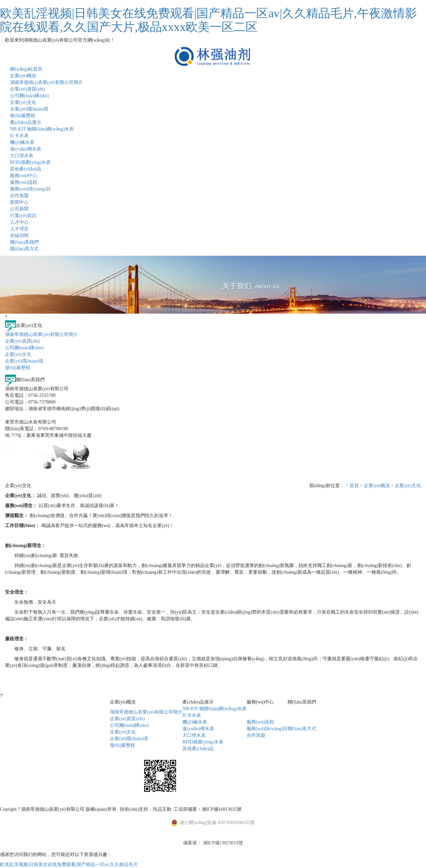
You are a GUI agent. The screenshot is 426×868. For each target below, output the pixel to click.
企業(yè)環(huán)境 (29, 109)
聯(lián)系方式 (24, 249)
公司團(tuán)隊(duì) (29, 96)
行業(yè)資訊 (23, 216)
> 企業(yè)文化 (406, 486)
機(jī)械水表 (22, 142)
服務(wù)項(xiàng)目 (30, 189)
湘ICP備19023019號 (223, 843)
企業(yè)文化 (23, 102)
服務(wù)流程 (24, 182)
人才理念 (19, 229)
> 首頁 (352, 486)
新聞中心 (19, 202)
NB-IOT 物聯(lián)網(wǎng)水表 (42, 129)
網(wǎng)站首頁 (26, 69)
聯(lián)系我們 (24, 242)
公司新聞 (19, 209)
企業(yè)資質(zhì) (27, 89)
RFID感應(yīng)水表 (30, 162)
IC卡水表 (19, 136)
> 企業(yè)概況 (375, 486)
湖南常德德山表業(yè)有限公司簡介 (46, 82)
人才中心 (19, 222)
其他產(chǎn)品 (26, 169)
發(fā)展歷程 (23, 116)
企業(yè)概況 (23, 76)
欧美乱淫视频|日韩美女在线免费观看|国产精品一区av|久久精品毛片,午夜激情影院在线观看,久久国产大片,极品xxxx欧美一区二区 (209, 20)
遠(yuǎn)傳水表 (26, 149)
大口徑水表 (22, 156)
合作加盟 (19, 196)
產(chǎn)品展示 (26, 122)
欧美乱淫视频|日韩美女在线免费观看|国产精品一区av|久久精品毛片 (69, 865)
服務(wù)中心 (24, 176)
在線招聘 (19, 236)
